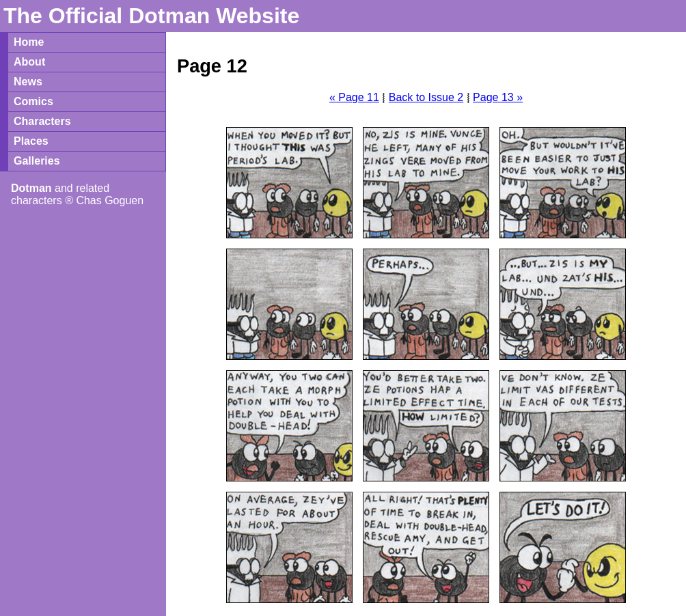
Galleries (37, 161)
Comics (33, 101)
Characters (42, 121)
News (28, 82)
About (29, 62)
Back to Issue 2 (426, 97)
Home (29, 42)
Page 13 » (498, 97)
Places (31, 141)
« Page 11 (354, 97)
